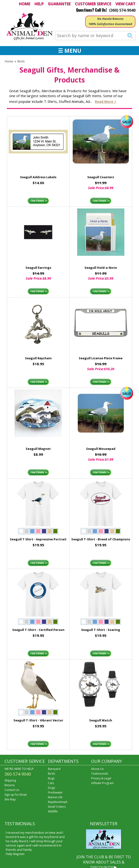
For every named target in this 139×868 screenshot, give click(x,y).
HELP (39, 4)
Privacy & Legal (101, 778)
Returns (10, 785)
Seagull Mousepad (101, 449)
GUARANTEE (59, 4)
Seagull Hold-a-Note (101, 268)
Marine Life (55, 797)
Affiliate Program (102, 783)
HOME (25, 4)
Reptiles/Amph (58, 802)
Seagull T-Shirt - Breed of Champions (101, 539)
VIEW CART (125, 4)
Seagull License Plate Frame (101, 358)
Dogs (51, 788)
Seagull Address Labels (38, 177)
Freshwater (55, 792)
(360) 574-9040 (122, 10)
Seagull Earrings (38, 268)
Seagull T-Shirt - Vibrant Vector (38, 720)
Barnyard (54, 769)
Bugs (51, 778)
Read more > (106, 101)
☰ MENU (70, 51)
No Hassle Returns (110, 19)
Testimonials (100, 774)
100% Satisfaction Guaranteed (110, 24)
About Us (97, 769)
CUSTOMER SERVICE (93, 4)
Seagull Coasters (101, 177)
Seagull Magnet (38, 449)
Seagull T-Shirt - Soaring (101, 630)
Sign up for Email (16, 795)
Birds (21, 61)
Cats (51, 783)
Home (9, 61)
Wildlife (53, 811)
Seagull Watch (101, 720)
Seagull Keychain (38, 358)
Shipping (10, 780)
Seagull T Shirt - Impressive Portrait (38, 539)
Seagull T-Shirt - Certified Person (38, 630)
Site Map (10, 799)
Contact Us (12, 790)
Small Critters (57, 807)
